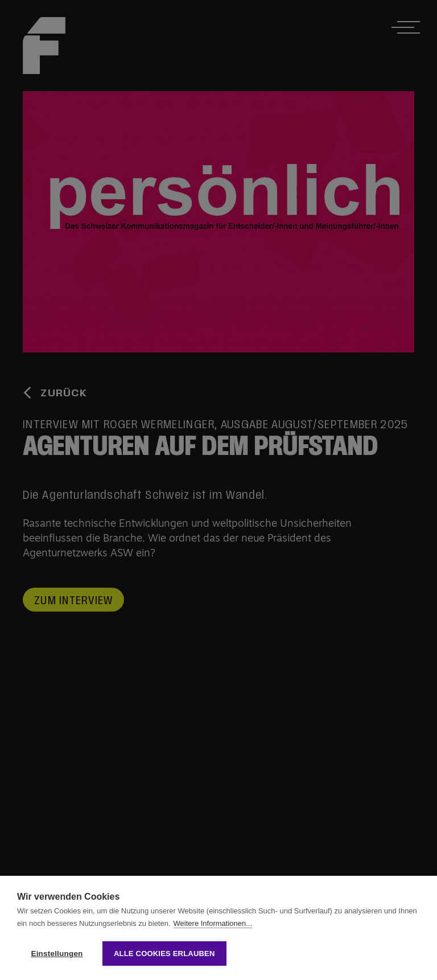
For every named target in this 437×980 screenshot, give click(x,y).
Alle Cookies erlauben (164, 954)
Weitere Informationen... (213, 923)
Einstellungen (57, 954)
